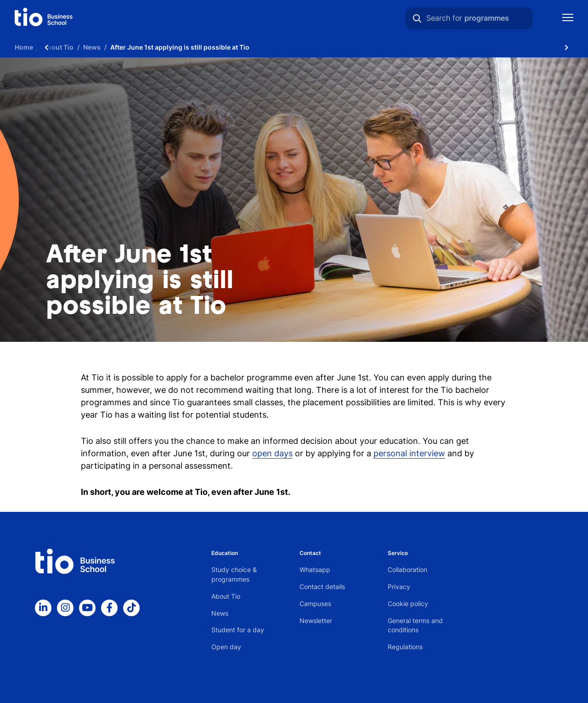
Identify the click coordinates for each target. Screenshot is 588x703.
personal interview (409, 453)
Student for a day (238, 630)
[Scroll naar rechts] (566, 47)
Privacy (399, 587)
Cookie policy (408, 604)
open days (272, 453)
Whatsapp (315, 570)
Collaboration (407, 570)
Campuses (315, 604)
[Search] (417, 18)
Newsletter (316, 621)
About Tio (226, 596)
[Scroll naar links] (46, 47)
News (220, 613)
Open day (226, 647)
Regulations (405, 647)
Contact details (322, 587)
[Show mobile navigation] (568, 19)
